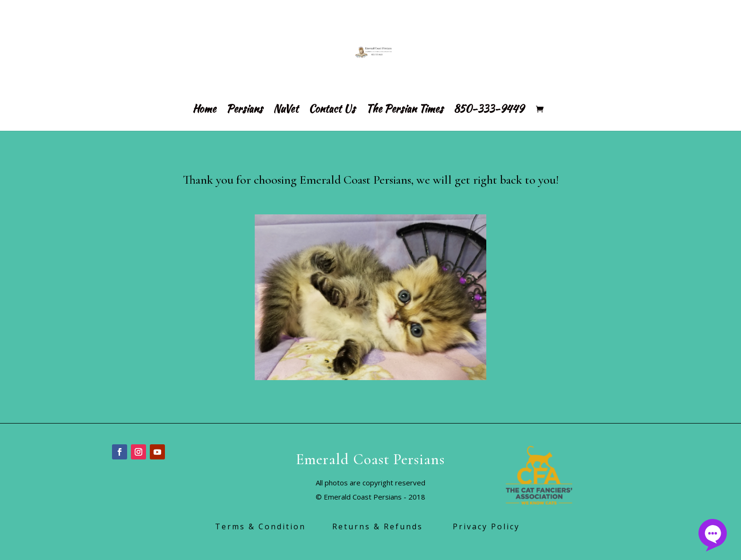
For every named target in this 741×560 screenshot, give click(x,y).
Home (204, 111)
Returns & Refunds (392, 526)
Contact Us (332, 111)
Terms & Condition (274, 526)
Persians (245, 111)
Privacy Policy (490, 526)
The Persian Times (405, 111)
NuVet (286, 111)
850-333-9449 (489, 111)
